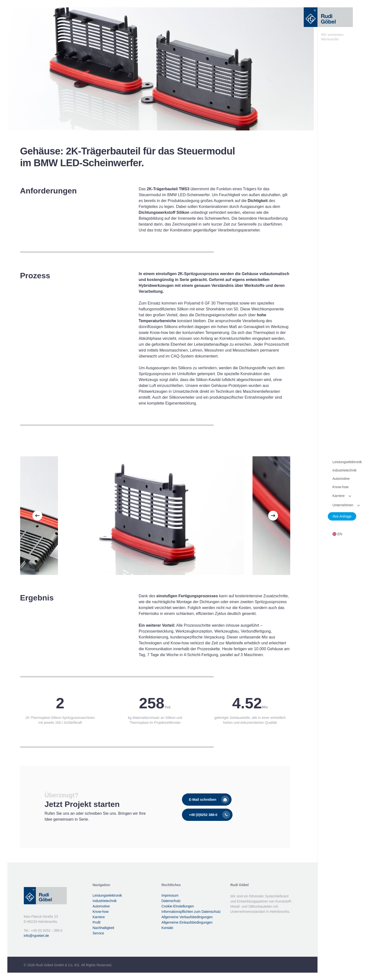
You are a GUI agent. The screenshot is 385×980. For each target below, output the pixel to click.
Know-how (101, 912)
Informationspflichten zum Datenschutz (191, 912)
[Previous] (37, 516)
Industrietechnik (105, 901)
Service (98, 933)
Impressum (170, 895)
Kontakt (167, 928)
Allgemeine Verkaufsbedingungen (187, 917)
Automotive (101, 906)
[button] (207, 800)
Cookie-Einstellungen (178, 906)
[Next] (273, 516)
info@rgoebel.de (36, 936)
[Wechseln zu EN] (337, 534)
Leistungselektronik (107, 895)
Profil (96, 922)
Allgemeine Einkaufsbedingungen (187, 922)
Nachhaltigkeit (103, 928)
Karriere (99, 917)
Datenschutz (171, 901)
